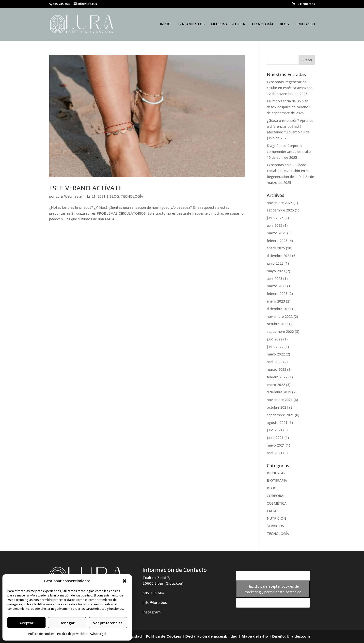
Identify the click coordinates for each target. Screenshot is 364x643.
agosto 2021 (277, 423)
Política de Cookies (164, 636)
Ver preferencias (108, 623)
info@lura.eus (155, 602)
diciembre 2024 (279, 256)
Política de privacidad (72, 634)
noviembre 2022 (280, 316)
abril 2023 (275, 279)
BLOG (284, 24)
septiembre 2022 (280, 331)
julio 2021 (275, 430)
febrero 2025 (277, 241)
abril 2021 (275, 453)
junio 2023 (275, 263)
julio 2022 (275, 339)
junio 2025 (275, 218)
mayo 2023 (276, 271)
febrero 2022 (277, 377)
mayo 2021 (276, 445)
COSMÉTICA (277, 503)
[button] (125, 581)
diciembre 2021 (279, 392)
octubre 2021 (277, 407)
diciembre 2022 (279, 309)
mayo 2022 (276, 354)
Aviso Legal (98, 634)
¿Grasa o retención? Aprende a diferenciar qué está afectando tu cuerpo (290, 126)
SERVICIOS (275, 526)
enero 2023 (276, 301)
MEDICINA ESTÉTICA (228, 24)
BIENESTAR (276, 473)
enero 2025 (276, 248)
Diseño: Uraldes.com (291, 636)
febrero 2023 (277, 294)
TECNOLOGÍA (262, 24)
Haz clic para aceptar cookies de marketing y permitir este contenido (273, 589)
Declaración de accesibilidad (211, 636)
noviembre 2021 (280, 400)
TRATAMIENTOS (191, 24)
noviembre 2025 (280, 203)
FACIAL (273, 511)
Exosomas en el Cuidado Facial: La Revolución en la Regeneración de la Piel (288, 171)
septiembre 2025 (280, 210)
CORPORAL (276, 496)
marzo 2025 (277, 233)
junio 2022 (275, 347)
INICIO (165, 24)
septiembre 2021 (280, 415)
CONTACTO (305, 24)
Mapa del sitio (255, 636)
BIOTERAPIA (277, 480)
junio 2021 (275, 438)
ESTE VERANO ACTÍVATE (86, 188)
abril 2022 (275, 362)
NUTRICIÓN (276, 518)
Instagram (152, 612)
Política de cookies (41, 634)
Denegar (67, 623)
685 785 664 (153, 593)
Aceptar (26, 623)
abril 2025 (275, 225)
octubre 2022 (277, 324)
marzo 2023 (277, 286)
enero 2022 (276, 385)
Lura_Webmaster (69, 196)
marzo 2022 (277, 369)
